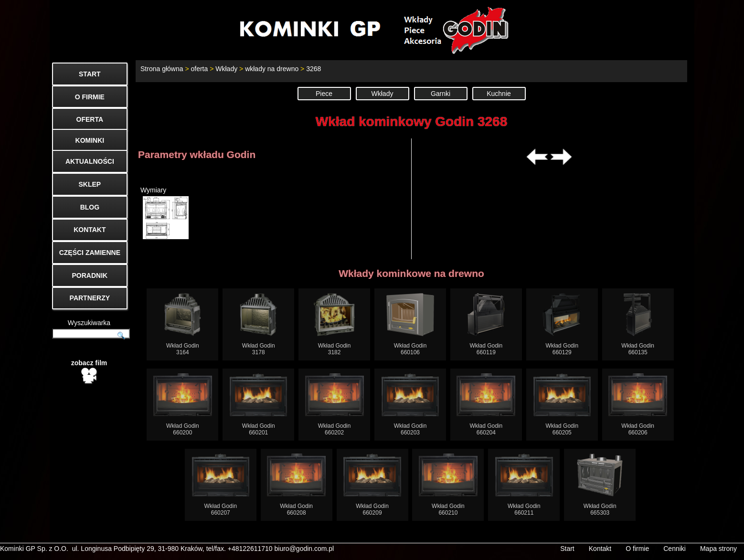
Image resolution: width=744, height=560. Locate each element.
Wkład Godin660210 (448, 485)
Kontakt (600, 549)
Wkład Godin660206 (638, 405)
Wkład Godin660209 (372, 485)
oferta (199, 69)
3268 (314, 69)
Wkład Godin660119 (486, 324)
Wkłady (226, 69)
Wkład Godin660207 (221, 485)
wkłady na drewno (272, 69)
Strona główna (162, 69)
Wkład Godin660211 (524, 485)
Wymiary (165, 213)
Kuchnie (499, 94)
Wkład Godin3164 (183, 324)
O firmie (637, 549)
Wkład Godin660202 (335, 405)
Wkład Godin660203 (410, 405)
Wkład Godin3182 (335, 324)
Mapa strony (718, 549)
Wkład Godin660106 (410, 324)
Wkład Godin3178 (259, 324)
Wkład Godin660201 (259, 405)
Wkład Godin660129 (562, 324)
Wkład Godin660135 (638, 324)
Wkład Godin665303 (600, 485)
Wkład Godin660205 (562, 405)
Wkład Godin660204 (486, 405)
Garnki (441, 94)
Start (567, 549)
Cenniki (675, 549)
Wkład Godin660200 (183, 405)
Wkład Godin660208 (296, 485)
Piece (324, 94)
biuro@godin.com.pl (304, 549)
